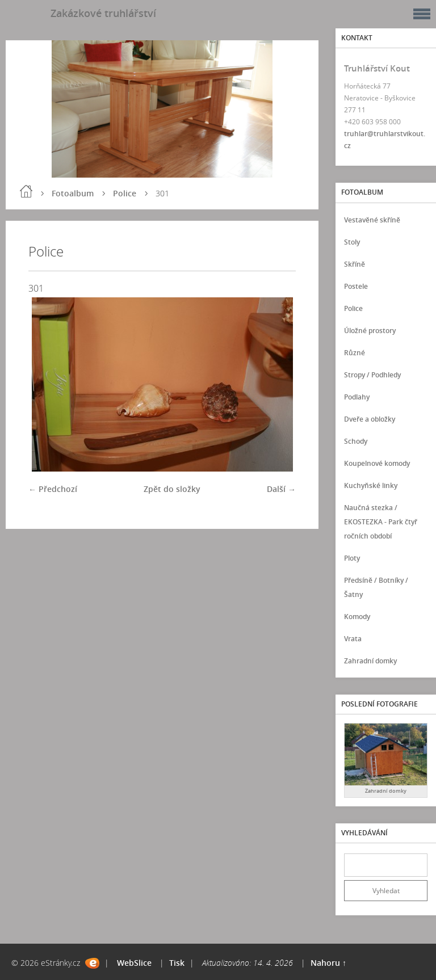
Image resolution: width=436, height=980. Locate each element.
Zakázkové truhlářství (103, 13)
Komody (357, 617)
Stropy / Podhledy (372, 375)
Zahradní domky (370, 661)
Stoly (352, 242)
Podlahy (357, 397)
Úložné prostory (370, 331)
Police (125, 193)
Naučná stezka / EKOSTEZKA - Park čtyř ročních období (381, 522)
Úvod (26, 191)
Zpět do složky (172, 489)
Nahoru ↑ (328, 963)
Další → (281, 489)
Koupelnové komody (377, 463)
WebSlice (134, 963)
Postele (356, 286)
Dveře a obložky (370, 419)
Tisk (177, 963)
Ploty (352, 558)
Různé (355, 353)
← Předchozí (53, 489)
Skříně (355, 264)
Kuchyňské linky (371, 485)
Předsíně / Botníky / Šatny (376, 587)
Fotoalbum (73, 193)
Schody (356, 441)
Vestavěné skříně (372, 220)
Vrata (353, 639)
